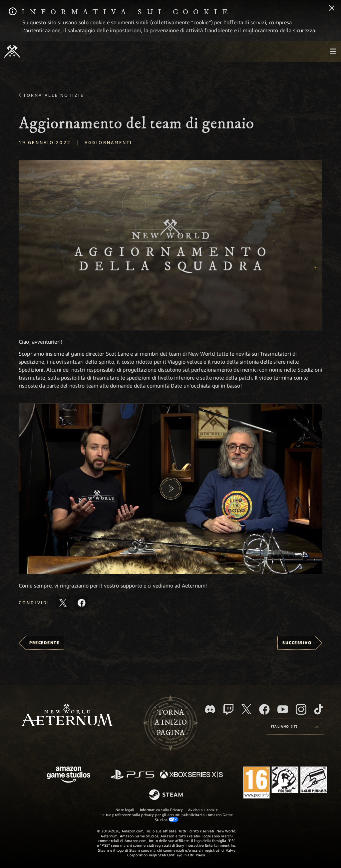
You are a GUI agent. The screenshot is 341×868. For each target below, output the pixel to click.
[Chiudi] (332, 9)
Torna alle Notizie (54, 95)
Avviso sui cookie (203, 810)
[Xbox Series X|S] (191, 775)
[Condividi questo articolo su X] (63, 603)
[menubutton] (333, 52)
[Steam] (167, 795)
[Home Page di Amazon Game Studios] (69, 775)
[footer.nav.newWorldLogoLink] (67, 716)
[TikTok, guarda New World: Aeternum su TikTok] (319, 709)
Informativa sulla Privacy (162, 810)
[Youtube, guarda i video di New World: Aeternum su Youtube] (283, 709)
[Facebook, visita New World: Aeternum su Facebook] (264, 709)
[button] (170, 245)
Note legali (125, 810)
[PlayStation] (133, 775)
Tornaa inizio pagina (171, 723)
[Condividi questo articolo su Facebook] (82, 603)
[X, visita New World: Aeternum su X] (246, 709)
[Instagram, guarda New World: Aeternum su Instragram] (301, 709)
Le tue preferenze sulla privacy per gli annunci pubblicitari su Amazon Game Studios (167, 817)
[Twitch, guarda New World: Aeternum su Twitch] (228, 709)
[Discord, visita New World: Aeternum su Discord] (210, 709)
